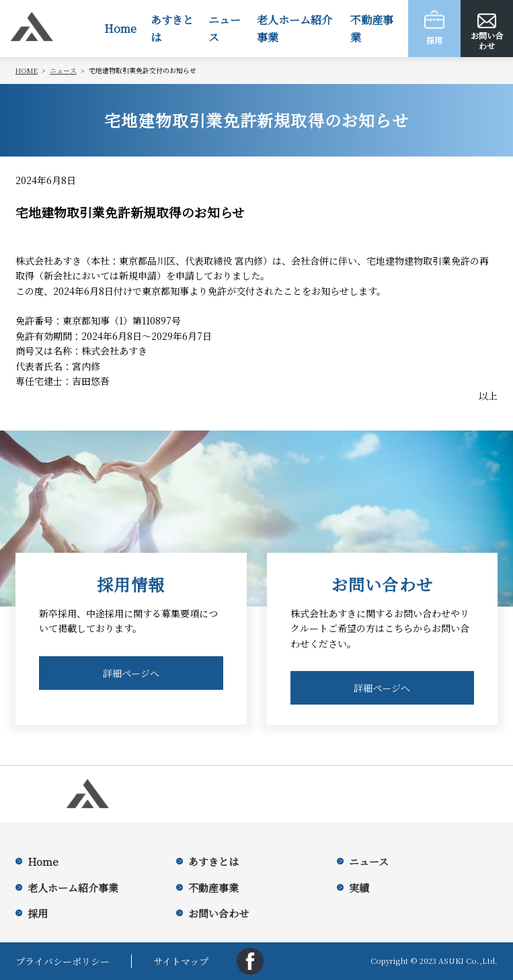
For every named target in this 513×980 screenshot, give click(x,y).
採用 (38, 913)
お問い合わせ (219, 913)
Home (120, 29)
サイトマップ (181, 961)
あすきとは (172, 29)
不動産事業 (372, 29)
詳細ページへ (131, 673)
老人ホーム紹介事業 (294, 29)
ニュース (225, 29)
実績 (359, 888)
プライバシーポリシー (63, 961)
